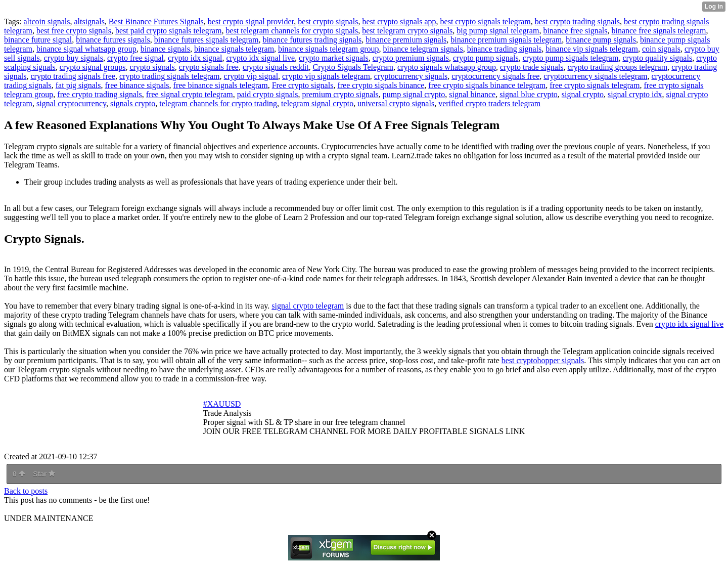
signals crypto (133, 103)
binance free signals (575, 31)
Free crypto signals (303, 85)
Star (44, 474)
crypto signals (152, 67)
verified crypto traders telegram (489, 103)
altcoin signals (47, 21)
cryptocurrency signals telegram (595, 76)
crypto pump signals (486, 58)
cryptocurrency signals (411, 76)
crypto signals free (209, 67)
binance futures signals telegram (207, 40)
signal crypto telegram (308, 306)
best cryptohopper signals (543, 360)
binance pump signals (601, 40)
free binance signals (137, 85)
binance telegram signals (423, 49)
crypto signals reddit (276, 67)
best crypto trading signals (577, 21)
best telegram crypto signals (407, 31)
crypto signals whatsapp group (447, 67)
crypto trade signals (532, 67)
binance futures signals (113, 40)
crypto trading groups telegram (617, 67)
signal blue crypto (529, 94)
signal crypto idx (635, 94)
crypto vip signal (251, 76)
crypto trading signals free (73, 76)
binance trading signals (505, 49)
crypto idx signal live (261, 58)
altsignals (89, 21)
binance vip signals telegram (592, 49)
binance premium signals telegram (506, 40)
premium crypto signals (340, 94)
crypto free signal (135, 58)
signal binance (472, 94)
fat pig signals (78, 85)
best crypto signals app (399, 21)
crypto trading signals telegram (170, 76)
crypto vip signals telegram (326, 76)
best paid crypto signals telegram (169, 31)
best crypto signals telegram (486, 21)
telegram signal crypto (317, 103)
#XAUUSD (222, 404)
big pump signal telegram (498, 31)
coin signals (661, 49)
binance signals (165, 49)
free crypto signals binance (381, 85)
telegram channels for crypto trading (218, 103)
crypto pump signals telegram (571, 58)
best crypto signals (328, 21)
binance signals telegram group (329, 49)
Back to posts (26, 491)
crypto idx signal (195, 58)
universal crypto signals (396, 103)
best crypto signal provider (251, 21)
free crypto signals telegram (595, 85)
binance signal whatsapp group (86, 49)
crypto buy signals (74, 58)
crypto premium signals (411, 58)
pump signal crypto (414, 94)
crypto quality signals (657, 58)
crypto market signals (334, 58)
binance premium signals (406, 40)
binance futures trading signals (312, 40)
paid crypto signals (268, 94)
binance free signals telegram (658, 31)
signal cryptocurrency (71, 103)
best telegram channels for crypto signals (292, 31)
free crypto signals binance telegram (487, 85)
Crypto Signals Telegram (353, 67)
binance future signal (38, 40)
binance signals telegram (234, 49)
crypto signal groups (93, 67)
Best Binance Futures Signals (156, 21)
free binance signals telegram (221, 85)
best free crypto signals (74, 31)
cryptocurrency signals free (495, 76)
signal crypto (583, 94)
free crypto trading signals (100, 94)
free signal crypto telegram (190, 94)
